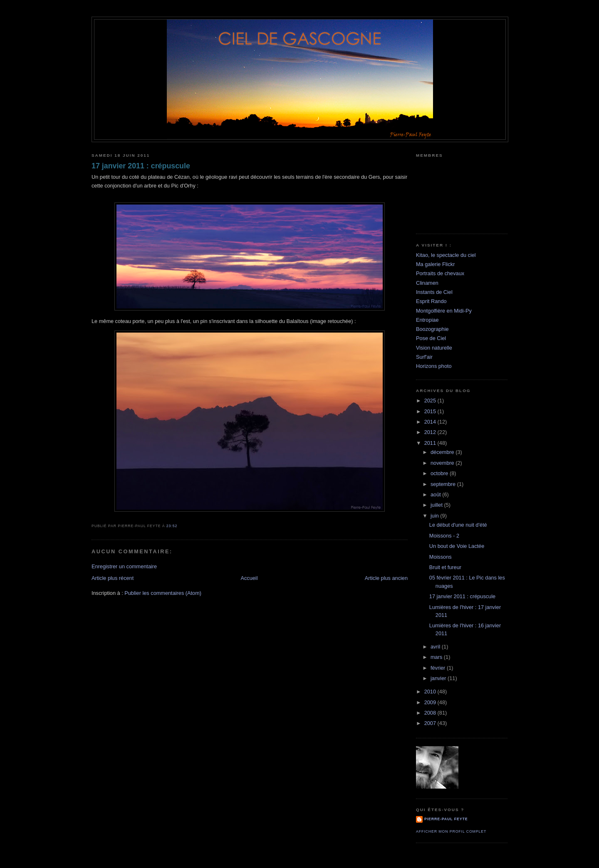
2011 (431, 443)
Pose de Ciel (431, 338)
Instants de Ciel (434, 292)
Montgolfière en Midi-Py (444, 311)
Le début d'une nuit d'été (458, 525)
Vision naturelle (434, 348)
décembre (443, 452)
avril (436, 647)
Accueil (249, 578)
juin (435, 516)
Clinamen (427, 283)
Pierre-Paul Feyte (446, 819)
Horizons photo (434, 366)
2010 (431, 692)
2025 (431, 401)
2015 (431, 411)
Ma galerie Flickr (435, 264)
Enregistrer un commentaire (124, 566)
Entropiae (427, 320)
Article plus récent (113, 578)
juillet (437, 505)
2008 (431, 713)
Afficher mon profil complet (451, 831)
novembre (443, 463)
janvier (439, 678)
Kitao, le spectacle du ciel (446, 255)
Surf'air (424, 357)
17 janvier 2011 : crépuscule (141, 166)
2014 (431, 422)
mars (437, 657)
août (436, 494)
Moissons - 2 (444, 536)
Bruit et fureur (445, 567)
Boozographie (432, 329)
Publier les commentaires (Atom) (163, 593)
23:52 (172, 526)
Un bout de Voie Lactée (457, 546)
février (439, 668)
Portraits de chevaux (440, 273)
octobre (440, 473)
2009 (431, 702)
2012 (431, 432)
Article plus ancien (386, 578)
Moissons (441, 557)
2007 (431, 723)
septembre (444, 484)
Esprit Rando (431, 301)
